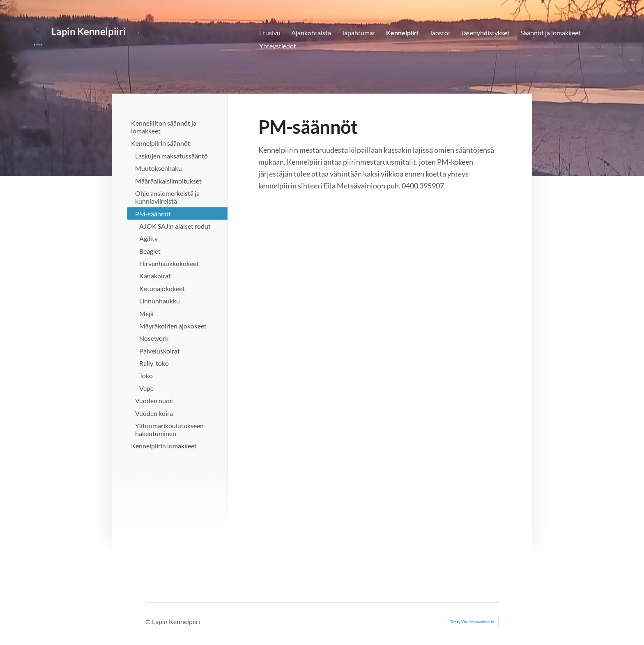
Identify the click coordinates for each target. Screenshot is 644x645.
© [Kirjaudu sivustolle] (149, 621)
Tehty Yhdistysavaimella (472, 622)
